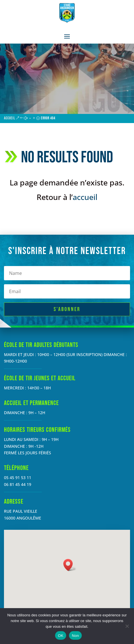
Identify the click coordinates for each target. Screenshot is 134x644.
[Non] (127, 626)
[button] (70, 565)
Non (75, 636)
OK (61, 636)
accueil (85, 197)
